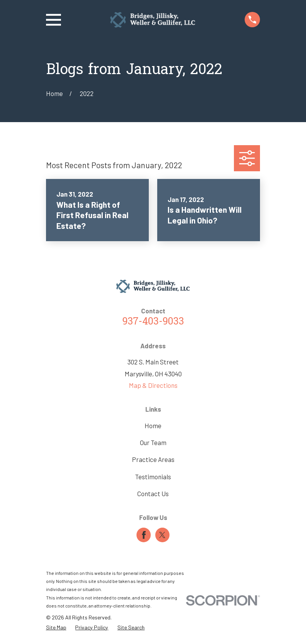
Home (153, 425)
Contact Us (153, 493)
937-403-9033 (153, 322)
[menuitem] (56, 627)
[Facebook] (144, 535)
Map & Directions (153, 385)
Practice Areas (153, 459)
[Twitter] (162, 535)
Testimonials (153, 477)
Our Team (153, 442)
